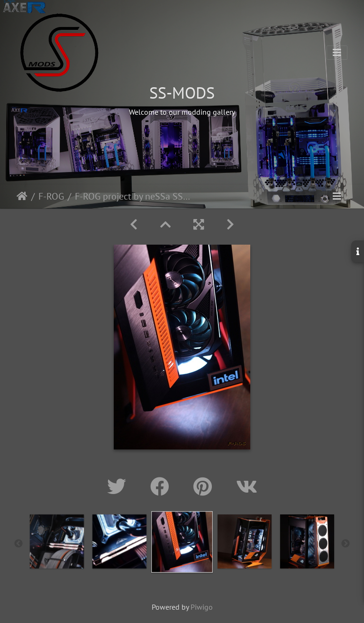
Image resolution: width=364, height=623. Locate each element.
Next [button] (346, 544)
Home (22, 196)
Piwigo (202, 607)
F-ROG (51, 196)
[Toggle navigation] (337, 53)
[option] (57, 541)
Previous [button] (18, 544)
